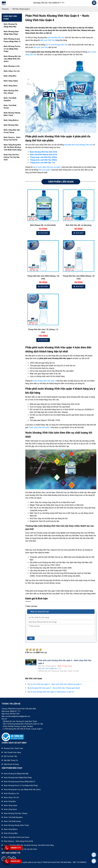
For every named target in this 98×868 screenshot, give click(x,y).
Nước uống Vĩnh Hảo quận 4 (40, 427)
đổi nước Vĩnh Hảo (41, 47)
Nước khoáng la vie (12, 66)
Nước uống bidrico (11, 120)
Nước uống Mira (10, 801)
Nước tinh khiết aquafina (10, 99)
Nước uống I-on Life (11, 797)
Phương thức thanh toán (13, 748)
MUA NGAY (43, 233)
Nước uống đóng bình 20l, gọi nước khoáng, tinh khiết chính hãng (12, 147)
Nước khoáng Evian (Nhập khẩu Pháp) (18, 778)
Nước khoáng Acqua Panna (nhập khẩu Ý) (19, 782)
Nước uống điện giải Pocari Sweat (17, 837)
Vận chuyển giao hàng (12, 752)
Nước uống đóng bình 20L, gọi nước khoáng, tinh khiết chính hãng (29, 845)
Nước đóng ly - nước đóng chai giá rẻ (12, 139)
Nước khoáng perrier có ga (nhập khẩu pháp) (12, 49)
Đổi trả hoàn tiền (10, 756)
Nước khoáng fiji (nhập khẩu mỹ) (10, 25)
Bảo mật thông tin (11, 760)
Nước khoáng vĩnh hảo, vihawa (11, 92)
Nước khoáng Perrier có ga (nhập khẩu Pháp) (21, 785)
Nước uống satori (11, 86)
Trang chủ (5, 9)
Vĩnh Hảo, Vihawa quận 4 (21, 9)
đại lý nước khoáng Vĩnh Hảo (57, 45)
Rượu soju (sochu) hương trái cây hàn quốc (12, 157)
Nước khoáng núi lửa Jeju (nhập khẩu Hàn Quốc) (22, 790)
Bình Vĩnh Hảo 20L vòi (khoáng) (79, 225)
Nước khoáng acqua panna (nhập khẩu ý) (12, 40)
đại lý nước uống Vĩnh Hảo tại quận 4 (47, 167)
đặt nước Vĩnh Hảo (48, 40)
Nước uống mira (10, 76)
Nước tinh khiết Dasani (12, 821)
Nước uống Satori (10, 809)
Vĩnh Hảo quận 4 (45, 170)
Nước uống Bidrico (11, 829)
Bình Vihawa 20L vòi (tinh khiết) (43, 225)
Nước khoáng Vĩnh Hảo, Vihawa (16, 813)
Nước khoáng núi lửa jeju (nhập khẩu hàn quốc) (12, 59)
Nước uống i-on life (12, 71)
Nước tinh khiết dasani (10, 107)
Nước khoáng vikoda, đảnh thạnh (12, 114)
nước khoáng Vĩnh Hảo (56, 38)
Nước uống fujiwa (11, 81)
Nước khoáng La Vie (11, 793)
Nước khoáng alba (11, 125)
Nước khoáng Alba (11, 833)
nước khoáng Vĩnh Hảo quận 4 (45, 381)
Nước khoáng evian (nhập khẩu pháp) (11, 33)
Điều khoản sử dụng (11, 764)
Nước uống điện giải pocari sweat (12, 131)
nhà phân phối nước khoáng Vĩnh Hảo (78, 145)
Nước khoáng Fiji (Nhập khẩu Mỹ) (16, 774)
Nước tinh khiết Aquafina (13, 817)
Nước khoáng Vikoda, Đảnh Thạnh (16, 825)
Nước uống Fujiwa (11, 805)
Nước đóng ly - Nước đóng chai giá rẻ (18, 841)
